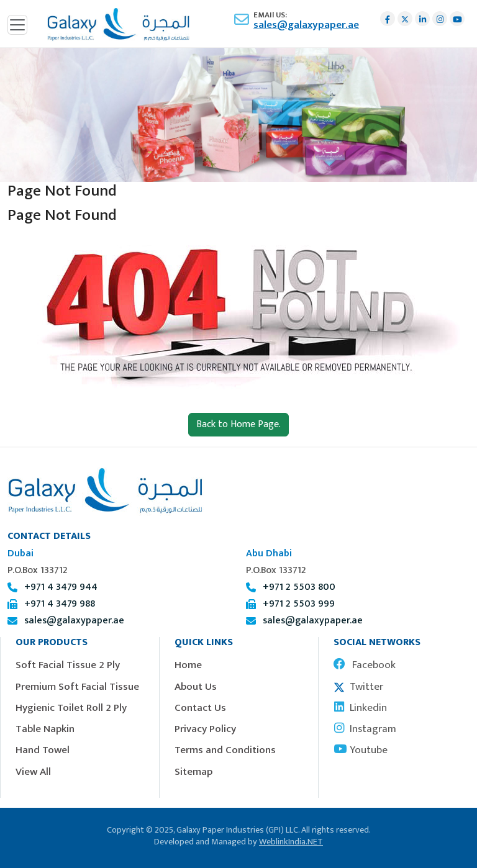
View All (33, 772)
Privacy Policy (205, 729)
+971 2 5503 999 (299, 604)
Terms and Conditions (225, 750)
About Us (196, 687)
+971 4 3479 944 (61, 587)
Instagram (365, 729)
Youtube (361, 750)
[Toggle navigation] (17, 25)
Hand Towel (43, 750)
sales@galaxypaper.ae (306, 25)
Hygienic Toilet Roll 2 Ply (71, 708)
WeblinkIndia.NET (291, 842)
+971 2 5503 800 (299, 587)
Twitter (358, 687)
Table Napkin (45, 729)
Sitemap (193, 772)
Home (188, 665)
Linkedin (360, 708)
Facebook (365, 665)
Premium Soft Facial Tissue (77, 687)
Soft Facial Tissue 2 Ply (68, 665)
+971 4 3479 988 (60, 604)
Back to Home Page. (238, 424)
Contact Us (200, 708)
